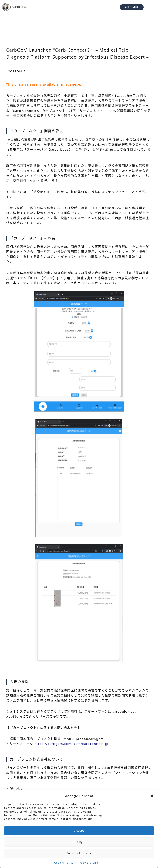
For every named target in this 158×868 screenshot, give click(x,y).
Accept (79, 830)
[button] (152, 796)
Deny (79, 842)
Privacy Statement (89, 863)
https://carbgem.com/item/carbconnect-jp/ (72, 744)
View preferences (79, 853)
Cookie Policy (64, 863)
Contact (132, 7)
